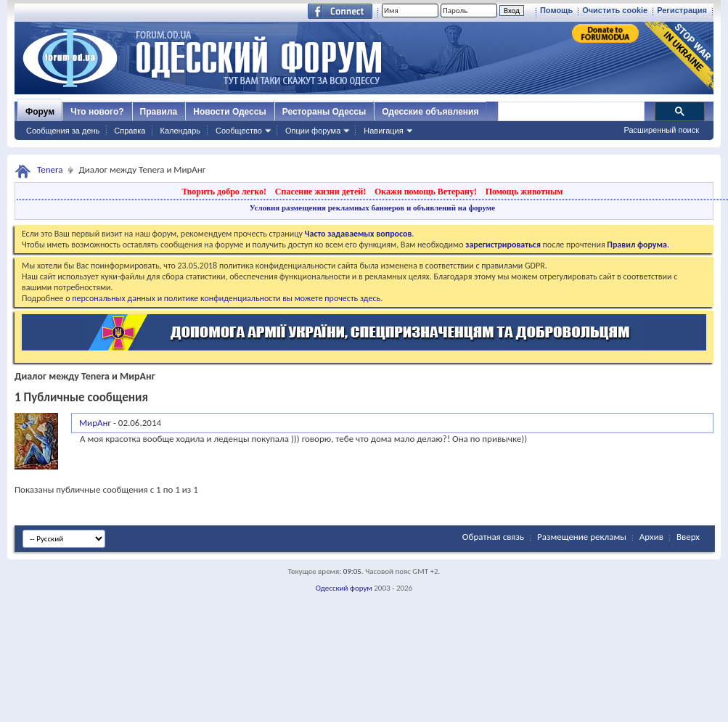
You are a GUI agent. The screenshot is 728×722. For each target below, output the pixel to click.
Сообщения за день (63, 131)
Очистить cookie (615, 10)
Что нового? (97, 112)
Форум (40, 112)
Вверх (688, 537)
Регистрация (682, 10)
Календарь (180, 131)
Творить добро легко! (224, 192)
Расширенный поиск (661, 130)
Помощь (556, 10)
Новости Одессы (229, 112)
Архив (651, 537)
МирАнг (95, 423)
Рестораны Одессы (324, 112)
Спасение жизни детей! (320, 192)
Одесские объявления (430, 112)
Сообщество (239, 131)
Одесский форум (344, 588)
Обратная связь (493, 537)
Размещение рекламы (582, 537)
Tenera (50, 169)
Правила (159, 112)
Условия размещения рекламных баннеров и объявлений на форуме (372, 208)
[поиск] (570, 112)
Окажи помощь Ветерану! (426, 192)
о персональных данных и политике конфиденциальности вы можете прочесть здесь (223, 298)
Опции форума (313, 131)
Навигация (383, 131)
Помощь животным (524, 192)
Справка (130, 131)
